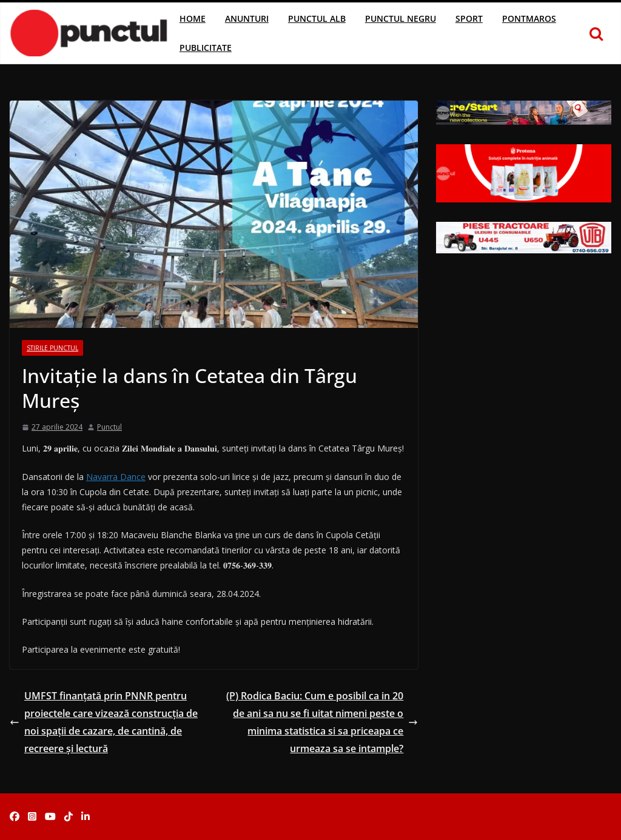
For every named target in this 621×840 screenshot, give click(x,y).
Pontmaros (529, 18)
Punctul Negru (401, 18)
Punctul (109, 427)
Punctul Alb (317, 18)
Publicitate (206, 48)
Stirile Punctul (52, 348)
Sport (469, 18)
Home (193, 18)
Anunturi (247, 18)
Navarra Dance (116, 477)
